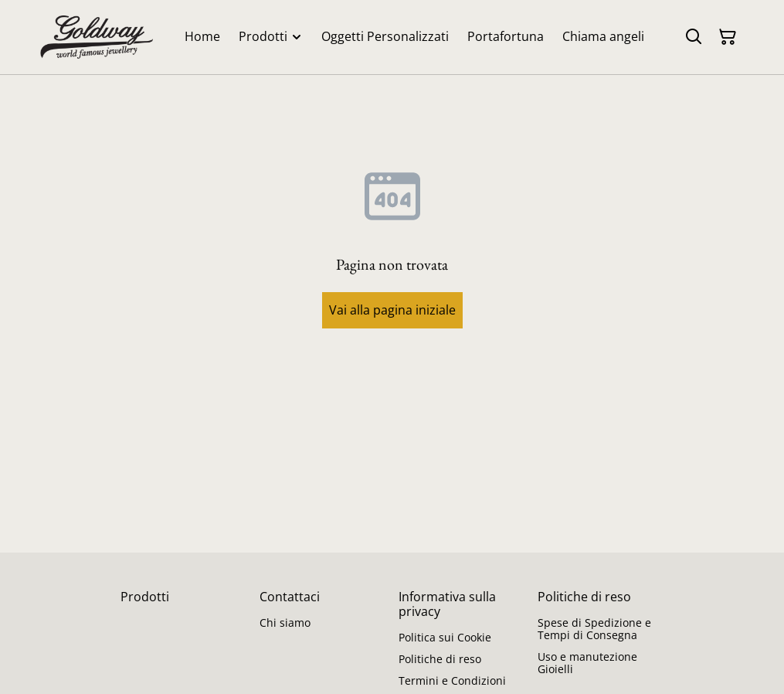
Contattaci (290, 597)
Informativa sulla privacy (447, 604)
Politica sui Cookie (445, 637)
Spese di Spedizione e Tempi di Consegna (594, 629)
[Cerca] (694, 37)
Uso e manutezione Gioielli (587, 663)
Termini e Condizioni (452, 680)
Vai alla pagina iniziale (392, 310)
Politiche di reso (440, 659)
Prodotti (145, 597)
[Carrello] (728, 37)
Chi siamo (285, 623)
